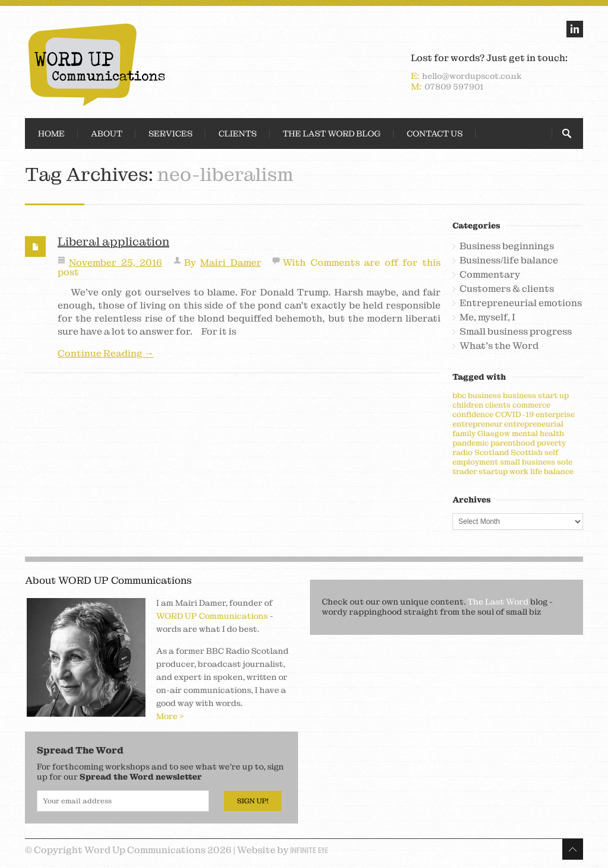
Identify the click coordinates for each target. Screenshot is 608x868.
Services (170, 133)
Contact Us (435, 133)
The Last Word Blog (332, 133)
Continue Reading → (106, 354)
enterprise (555, 414)
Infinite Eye (309, 850)
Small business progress (516, 332)
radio (463, 452)
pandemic (471, 443)
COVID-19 (514, 414)
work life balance (541, 471)
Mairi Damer (231, 263)
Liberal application (113, 241)
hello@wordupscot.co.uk (472, 76)
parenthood (513, 443)
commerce (531, 405)
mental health (538, 433)
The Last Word (498, 602)
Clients (237, 133)
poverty (551, 443)
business (484, 395)
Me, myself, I (487, 317)
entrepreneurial (534, 424)
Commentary (490, 275)
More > (170, 716)
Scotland (492, 452)
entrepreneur (477, 424)
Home (51, 133)
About (107, 133)
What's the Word (499, 346)
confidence (473, 414)
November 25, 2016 (115, 263)
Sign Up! (253, 801)
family (464, 433)
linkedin (575, 29)
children (468, 405)
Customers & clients (507, 289)
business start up (536, 395)
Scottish (527, 452)
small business (528, 462)
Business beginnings (507, 246)
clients (498, 405)
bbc (459, 395)
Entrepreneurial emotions (521, 303)
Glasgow (494, 433)
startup (493, 471)
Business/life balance (509, 260)
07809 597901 (454, 87)
